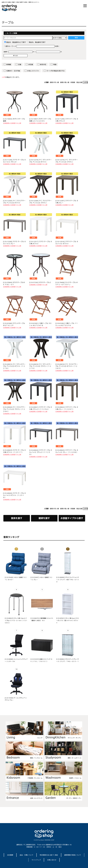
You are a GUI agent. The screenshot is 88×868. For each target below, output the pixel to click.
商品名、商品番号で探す (36, 42)
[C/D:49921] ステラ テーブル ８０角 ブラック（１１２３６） (41, 408)
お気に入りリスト (33, 71)
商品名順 (79, 82)
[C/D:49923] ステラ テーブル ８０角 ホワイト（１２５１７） (14, 451)
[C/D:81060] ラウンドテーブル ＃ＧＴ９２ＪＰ (14, 324)
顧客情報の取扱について (73, 855)
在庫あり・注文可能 (13, 71)
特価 (55, 64)
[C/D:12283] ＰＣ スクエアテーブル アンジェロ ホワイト (14, 202)
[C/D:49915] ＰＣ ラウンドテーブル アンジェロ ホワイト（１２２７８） (14, 366)
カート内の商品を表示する (55, 71)
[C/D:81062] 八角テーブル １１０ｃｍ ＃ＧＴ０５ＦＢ (67, 324)
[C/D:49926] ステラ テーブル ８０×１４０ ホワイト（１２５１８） (14, 495)
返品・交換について (26, 855)
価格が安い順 (54, 82)
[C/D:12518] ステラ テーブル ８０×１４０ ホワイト (67, 243)
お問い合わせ (52, 860)
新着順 (73, 82)
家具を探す (17, 518)
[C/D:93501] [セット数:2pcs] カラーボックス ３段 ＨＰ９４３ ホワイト (67, 620)
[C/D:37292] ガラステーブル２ (40, 282)
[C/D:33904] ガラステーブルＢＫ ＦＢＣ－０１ (14, 283)
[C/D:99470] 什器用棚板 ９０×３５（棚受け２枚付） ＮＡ (42, 619)
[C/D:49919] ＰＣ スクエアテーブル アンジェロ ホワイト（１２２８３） (67, 366)
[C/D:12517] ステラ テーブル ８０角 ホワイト (41, 243)
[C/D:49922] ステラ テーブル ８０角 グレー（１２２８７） (67, 408)
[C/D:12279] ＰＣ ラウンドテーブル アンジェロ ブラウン (67, 161)
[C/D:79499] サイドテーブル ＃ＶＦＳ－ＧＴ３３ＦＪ (67, 283)
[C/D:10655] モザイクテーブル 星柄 (14, 120)
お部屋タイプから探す (72, 518)
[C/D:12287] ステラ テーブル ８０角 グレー (67, 202)
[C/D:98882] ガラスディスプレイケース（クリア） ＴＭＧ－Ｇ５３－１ (68, 660)
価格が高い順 (65, 82)
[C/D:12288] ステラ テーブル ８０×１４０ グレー (14, 243)
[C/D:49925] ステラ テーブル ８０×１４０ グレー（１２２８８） (67, 451)
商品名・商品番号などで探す (15, 42)
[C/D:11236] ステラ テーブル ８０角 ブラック (67, 120)
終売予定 (43, 64)
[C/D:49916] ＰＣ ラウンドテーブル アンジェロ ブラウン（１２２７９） (40, 366)
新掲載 (9, 64)
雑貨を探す (44, 518)
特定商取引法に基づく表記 (49, 855)
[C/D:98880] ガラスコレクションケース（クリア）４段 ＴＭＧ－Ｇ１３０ (68, 580)
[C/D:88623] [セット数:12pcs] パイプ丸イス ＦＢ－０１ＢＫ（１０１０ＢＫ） (16, 620)
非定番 (31, 64)
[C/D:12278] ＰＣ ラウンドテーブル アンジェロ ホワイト (40, 161)
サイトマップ (36, 860)
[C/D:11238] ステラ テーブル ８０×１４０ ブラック (14, 161)
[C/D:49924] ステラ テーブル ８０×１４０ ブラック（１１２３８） (41, 452)
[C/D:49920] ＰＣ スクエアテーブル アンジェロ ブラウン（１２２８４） (14, 409)
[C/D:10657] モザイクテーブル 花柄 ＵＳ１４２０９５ (40, 120)
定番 (20, 64)
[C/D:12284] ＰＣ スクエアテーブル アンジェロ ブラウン (40, 202)
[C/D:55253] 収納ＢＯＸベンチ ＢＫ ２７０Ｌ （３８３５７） (41, 660)
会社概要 (10, 855)
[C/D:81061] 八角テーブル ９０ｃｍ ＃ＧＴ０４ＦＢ (40, 324)
